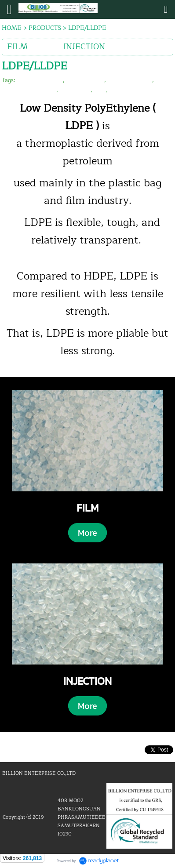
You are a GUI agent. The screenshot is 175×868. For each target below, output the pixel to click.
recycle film (75, 90)
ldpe (100, 90)
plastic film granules (29, 90)
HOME (12, 28)
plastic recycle (85, 80)
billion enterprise (40, 80)
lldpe (116, 90)
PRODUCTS (45, 28)
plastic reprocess (130, 80)
